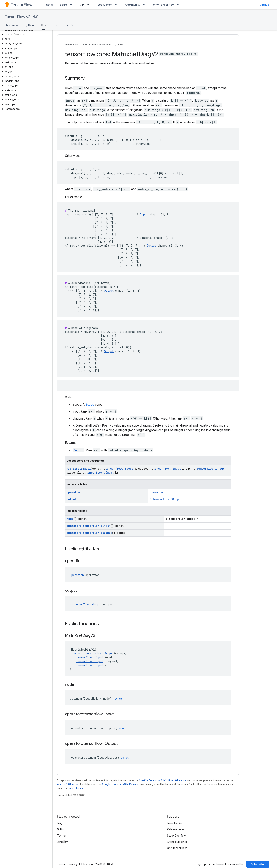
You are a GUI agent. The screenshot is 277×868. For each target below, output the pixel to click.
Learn (64, 5)
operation (74, 492)
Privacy (73, 864)
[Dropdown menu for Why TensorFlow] (179, 5)
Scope (90, 404)
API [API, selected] (82, 5)
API (85, 45)
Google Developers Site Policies (120, 784)
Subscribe (258, 864)
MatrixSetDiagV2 (79, 469)
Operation (157, 492)
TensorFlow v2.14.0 (22, 17)
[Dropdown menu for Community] (145, 5)
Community (133, 5)
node (70, 519)
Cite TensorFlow (177, 848)
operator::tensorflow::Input (89, 526)
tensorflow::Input (167, 469)
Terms (61, 864)
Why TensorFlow (164, 5)
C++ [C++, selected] (43, 25)
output (71, 499)
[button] (25, 30)
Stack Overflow (176, 836)
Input (144, 214)
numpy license (76, 788)
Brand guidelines (177, 842)
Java (56, 25)
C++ (120, 45)
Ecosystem (105, 5)
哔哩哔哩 (62, 842)
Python (29, 25)
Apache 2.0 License (68, 784)
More (70, 25)
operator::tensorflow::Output (89, 533)
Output (151, 246)
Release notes (176, 829)
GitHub (264, 5)
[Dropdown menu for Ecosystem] (117, 5)
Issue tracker (175, 823)
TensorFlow (71, 45)
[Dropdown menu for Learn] (72, 5)
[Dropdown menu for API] (89, 5)
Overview (11, 25)
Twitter (61, 836)
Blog (60, 823)
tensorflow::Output (167, 499)
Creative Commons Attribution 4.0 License (163, 780)
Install (49, 5)
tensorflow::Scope (119, 469)
